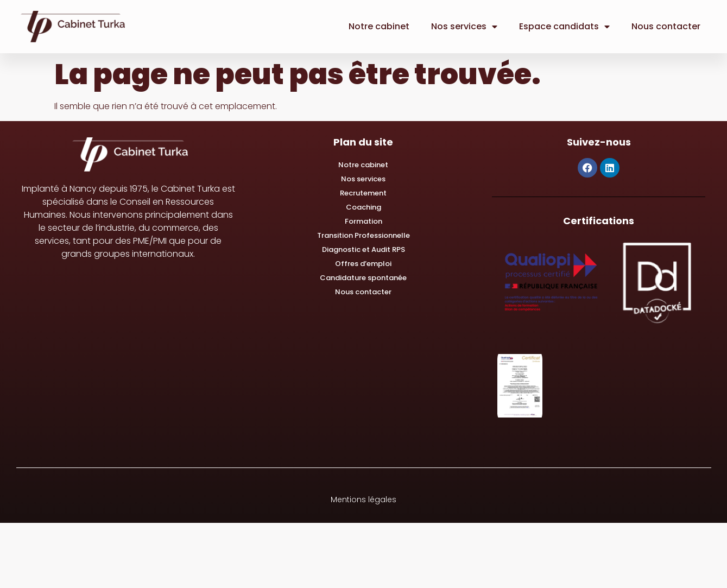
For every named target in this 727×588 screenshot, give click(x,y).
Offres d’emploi (363, 264)
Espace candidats (564, 27)
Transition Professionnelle (363, 235)
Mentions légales (363, 500)
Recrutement (363, 193)
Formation (363, 221)
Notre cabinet (379, 26)
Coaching (363, 207)
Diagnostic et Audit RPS (363, 249)
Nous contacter (666, 26)
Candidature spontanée (363, 278)
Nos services (464, 27)
